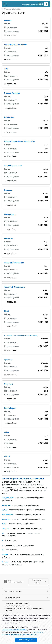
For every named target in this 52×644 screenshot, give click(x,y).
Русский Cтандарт (12, 93)
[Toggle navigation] (4, 4)
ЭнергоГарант (10, 408)
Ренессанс (9, 238)
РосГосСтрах (10, 214)
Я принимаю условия (26, 640)
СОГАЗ (7, 457)
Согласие (8, 190)
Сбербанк (8, 384)
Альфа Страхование (13, 166)
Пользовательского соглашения (14, 630)
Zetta (6, 69)
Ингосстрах (9, 117)
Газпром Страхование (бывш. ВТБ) (19, 142)
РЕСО (7, 311)
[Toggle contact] (8, 4)
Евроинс (8, 20)
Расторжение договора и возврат (19, 606)
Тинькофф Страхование (15, 287)
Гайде (7, 432)
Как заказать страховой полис (18, 603)
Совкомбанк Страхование (15, 45)
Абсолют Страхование (14, 263)
